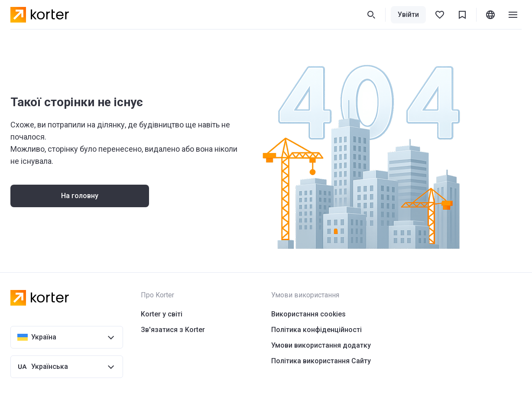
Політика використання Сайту (321, 361)
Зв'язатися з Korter (173, 330)
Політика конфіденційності (316, 330)
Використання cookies (308, 314)
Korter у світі (162, 314)
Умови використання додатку (321, 345)
